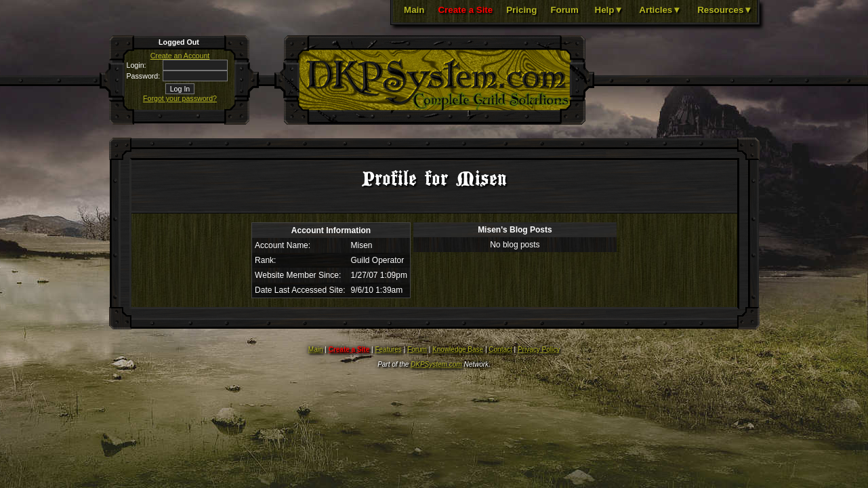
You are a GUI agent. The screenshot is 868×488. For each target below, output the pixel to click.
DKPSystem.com (436, 364)
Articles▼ (660, 10)
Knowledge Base (458, 349)
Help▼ (609, 10)
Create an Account (180, 56)
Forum (564, 10)
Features (388, 349)
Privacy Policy (539, 349)
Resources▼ (725, 10)
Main (414, 10)
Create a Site (465, 10)
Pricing (521, 10)
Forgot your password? (180, 98)
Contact (500, 349)
